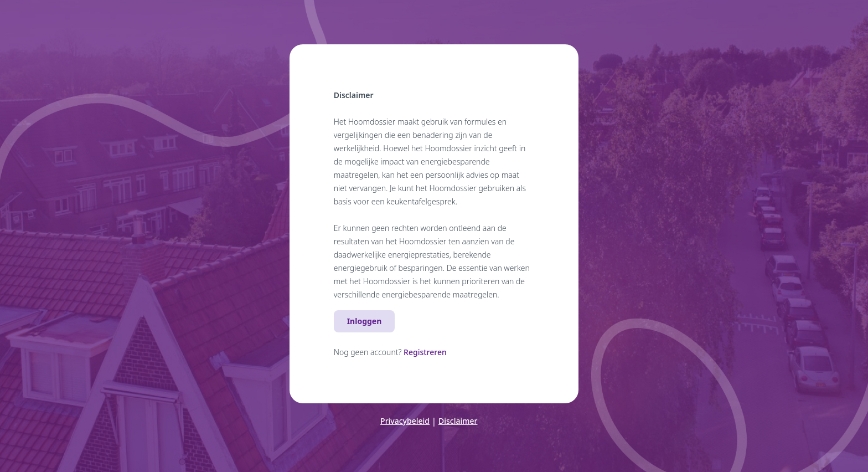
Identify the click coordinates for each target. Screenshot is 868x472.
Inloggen (365, 321)
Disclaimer (458, 421)
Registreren (425, 352)
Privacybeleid (405, 421)
